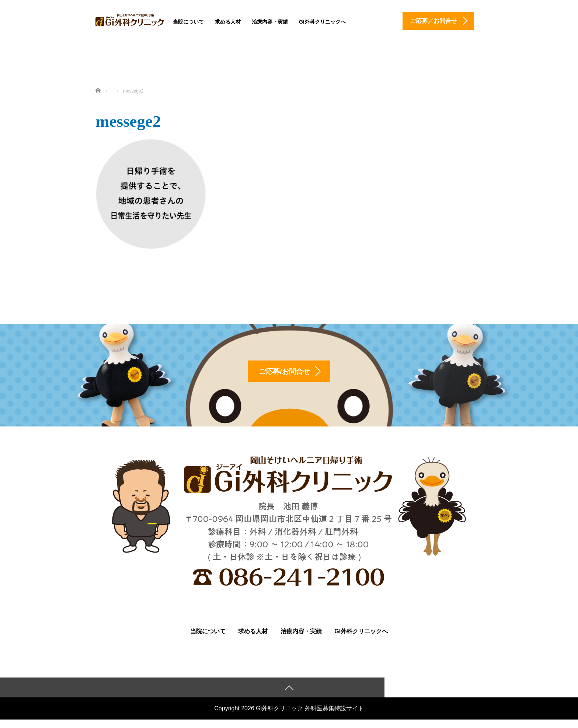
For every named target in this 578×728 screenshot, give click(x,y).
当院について (188, 22)
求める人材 (228, 22)
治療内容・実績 (270, 22)
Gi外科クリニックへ (322, 22)
